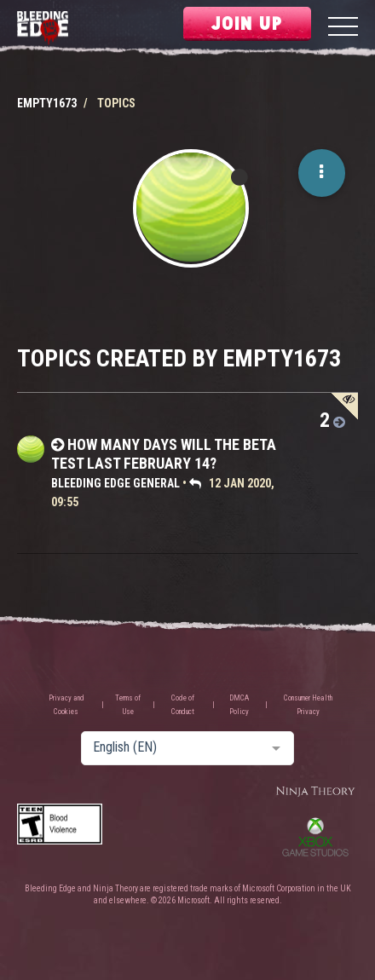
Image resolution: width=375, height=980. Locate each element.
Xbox (315, 837)
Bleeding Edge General (115, 483)
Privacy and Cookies (66, 705)
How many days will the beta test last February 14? (164, 454)
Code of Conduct (183, 705)
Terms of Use (128, 705)
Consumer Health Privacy (308, 705)
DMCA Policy (239, 705)
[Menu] (343, 29)
